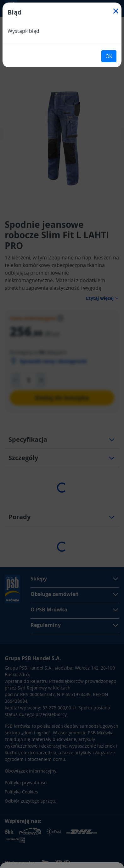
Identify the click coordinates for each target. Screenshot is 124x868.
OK (109, 56)
